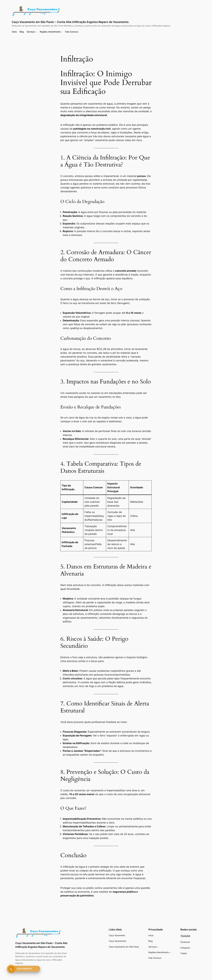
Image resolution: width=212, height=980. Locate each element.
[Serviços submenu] (36, 32)
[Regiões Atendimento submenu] (62, 32)
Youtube (185, 936)
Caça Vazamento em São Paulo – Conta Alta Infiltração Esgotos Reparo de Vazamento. (71, 22)
